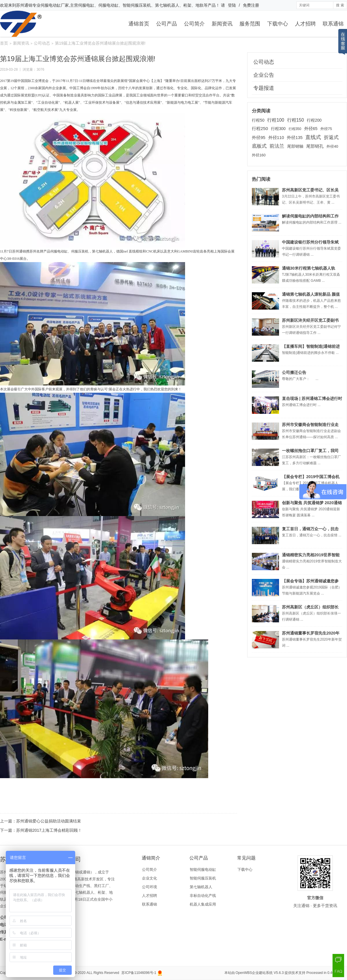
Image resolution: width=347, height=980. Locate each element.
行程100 (276, 120)
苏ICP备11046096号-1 (139, 973)
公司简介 (194, 24)
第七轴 (97, 251)
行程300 (278, 129)
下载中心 (278, 24)
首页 (4, 43)
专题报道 (264, 88)
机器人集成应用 (203, 904)
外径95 (259, 137)
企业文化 (149, 878)
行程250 (260, 128)
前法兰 (277, 146)
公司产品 (167, 24)
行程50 (258, 120)
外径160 (259, 155)
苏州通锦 (24, 5)
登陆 (232, 5)
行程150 (296, 120)
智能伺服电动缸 (203, 870)
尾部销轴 (295, 146)
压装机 (83, 251)
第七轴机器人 (201, 887)
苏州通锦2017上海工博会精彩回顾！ (49, 830)
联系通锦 (333, 24)
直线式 (313, 137)
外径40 (332, 146)
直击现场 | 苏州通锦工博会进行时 (312, 398)
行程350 (295, 129)
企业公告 (264, 75)
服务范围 (250, 24)
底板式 (259, 146)
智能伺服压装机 (203, 878)
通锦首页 (139, 24)
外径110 (276, 138)
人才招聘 (305, 24)
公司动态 (42, 43)
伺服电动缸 (59, 251)
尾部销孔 (315, 146)
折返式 (331, 137)
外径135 (295, 138)
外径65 (311, 129)
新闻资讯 (222, 24)
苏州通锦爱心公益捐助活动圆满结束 (49, 821)
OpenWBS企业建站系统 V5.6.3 (260, 973)
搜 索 (340, 5)
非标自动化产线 (203, 896)
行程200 (314, 120)
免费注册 (251, 5)
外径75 (326, 129)
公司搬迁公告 (294, 372)
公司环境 (149, 887)
